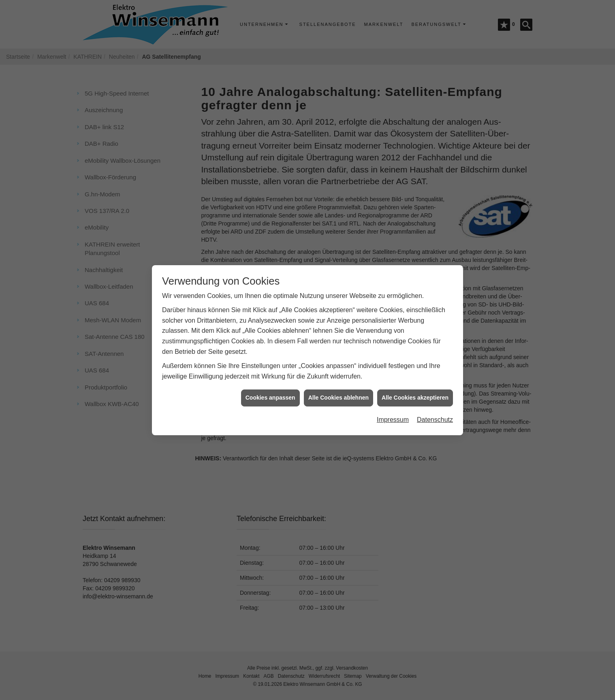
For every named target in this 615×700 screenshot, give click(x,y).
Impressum (393, 414)
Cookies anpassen (270, 392)
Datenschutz (435, 414)
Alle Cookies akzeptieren (415, 392)
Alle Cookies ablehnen (338, 392)
